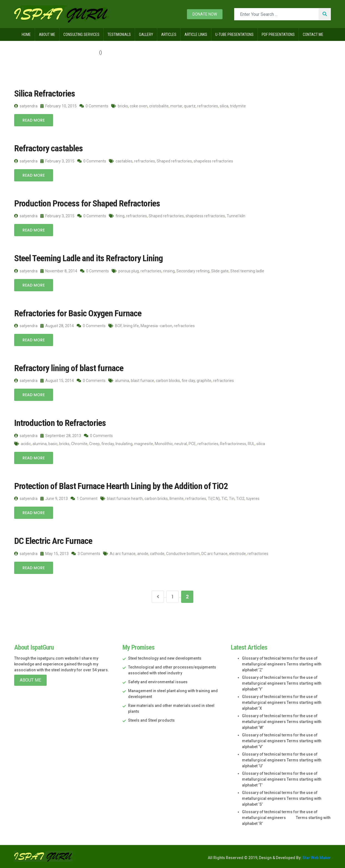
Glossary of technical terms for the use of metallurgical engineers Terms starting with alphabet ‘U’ (282, 760)
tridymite (238, 106)
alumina (122, 381)
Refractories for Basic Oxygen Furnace (78, 313)
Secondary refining (193, 271)
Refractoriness (233, 444)
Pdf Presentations (278, 34)
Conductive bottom (183, 554)
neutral (181, 444)
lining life (131, 326)
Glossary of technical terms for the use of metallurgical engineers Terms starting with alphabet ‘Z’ (282, 664)
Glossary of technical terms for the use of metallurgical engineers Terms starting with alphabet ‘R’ (286, 818)
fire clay (188, 381)
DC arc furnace (214, 554)
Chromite (79, 444)
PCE (192, 444)
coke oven (139, 106)
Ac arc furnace (123, 554)
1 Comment (84, 499)
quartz (190, 106)
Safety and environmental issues (158, 682)
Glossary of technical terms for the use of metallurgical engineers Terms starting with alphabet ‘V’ (282, 741)
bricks (123, 106)
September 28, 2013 (61, 436)
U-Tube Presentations (234, 34)
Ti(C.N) (214, 499)
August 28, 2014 (57, 326)
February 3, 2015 (57, 161)
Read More (34, 120)
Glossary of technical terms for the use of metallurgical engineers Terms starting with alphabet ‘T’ (282, 779)
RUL (251, 444)
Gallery (146, 34)
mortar (176, 106)
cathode (157, 554)
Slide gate (220, 271)
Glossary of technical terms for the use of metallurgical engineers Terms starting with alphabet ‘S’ (282, 798)
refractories (208, 106)
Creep (94, 444)
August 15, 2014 (57, 381)
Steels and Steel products (151, 720)
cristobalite (159, 106)
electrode (237, 554)
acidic (26, 444)
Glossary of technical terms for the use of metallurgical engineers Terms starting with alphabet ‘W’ (282, 722)
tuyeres (253, 499)
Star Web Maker (316, 858)
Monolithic (164, 444)
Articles (169, 34)
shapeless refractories (213, 161)
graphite (204, 381)
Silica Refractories (45, 93)
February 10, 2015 (58, 106)
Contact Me (313, 34)
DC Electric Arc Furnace (53, 541)
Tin (232, 499)
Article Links (196, 34)
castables (124, 161)
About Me (47, 34)
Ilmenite (177, 499)
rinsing (169, 271)
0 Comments (94, 106)
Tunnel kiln (236, 216)
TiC (224, 499)
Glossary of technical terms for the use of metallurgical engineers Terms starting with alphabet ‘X (282, 702)
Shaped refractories (174, 161)
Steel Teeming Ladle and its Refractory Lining (88, 258)
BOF (118, 326)
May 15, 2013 (54, 554)
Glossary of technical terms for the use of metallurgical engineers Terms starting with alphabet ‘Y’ (282, 683)
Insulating (124, 444)
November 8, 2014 (59, 271)
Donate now (205, 14)
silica (224, 106)
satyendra (26, 106)
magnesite (144, 444)
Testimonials (119, 34)
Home (26, 34)
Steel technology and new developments (165, 658)
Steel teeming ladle (247, 271)
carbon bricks (156, 499)
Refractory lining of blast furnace (69, 368)
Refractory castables (48, 148)
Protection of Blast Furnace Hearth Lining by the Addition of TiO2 (121, 486)
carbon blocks (168, 381)
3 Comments (86, 554)
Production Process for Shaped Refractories (87, 203)
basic (53, 444)
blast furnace (142, 381)
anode (143, 554)
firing (120, 216)
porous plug (129, 271)
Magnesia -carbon (156, 326)
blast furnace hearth (125, 499)
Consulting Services (81, 34)
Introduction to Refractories (60, 423)
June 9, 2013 (54, 499)
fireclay (108, 444)
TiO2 (240, 499)
